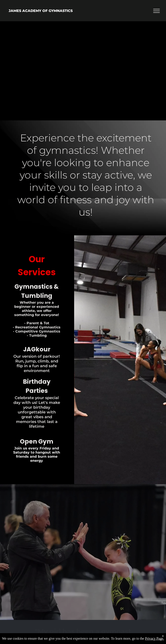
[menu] (156, 11)
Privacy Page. (155, 638)
